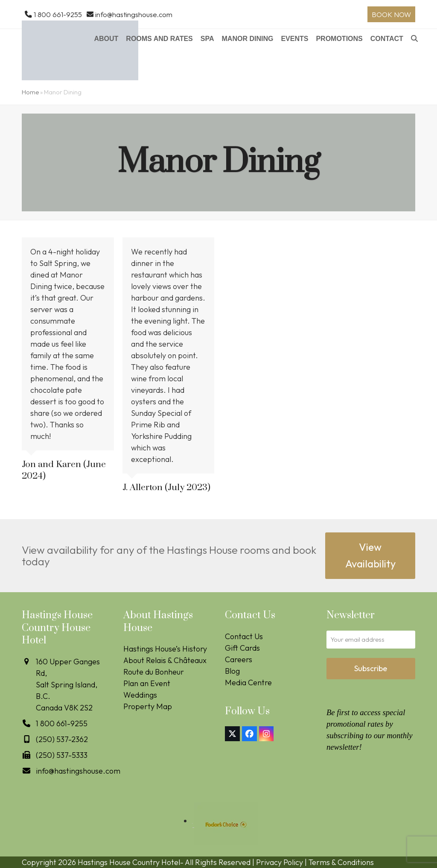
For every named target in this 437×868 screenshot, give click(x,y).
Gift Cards (242, 648)
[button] (414, 39)
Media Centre (248, 682)
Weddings (140, 695)
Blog (232, 671)
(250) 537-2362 (62, 739)
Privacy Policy (280, 862)
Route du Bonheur (154, 672)
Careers (239, 659)
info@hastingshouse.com (134, 14)
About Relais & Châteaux (165, 660)
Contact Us (244, 636)
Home (30, 92)
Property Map (148, 706)
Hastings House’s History (165, 649)
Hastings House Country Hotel (129, 862)
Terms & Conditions (341, 862)
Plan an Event (147, 683)
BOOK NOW (391, 14)
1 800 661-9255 (58, 14)
